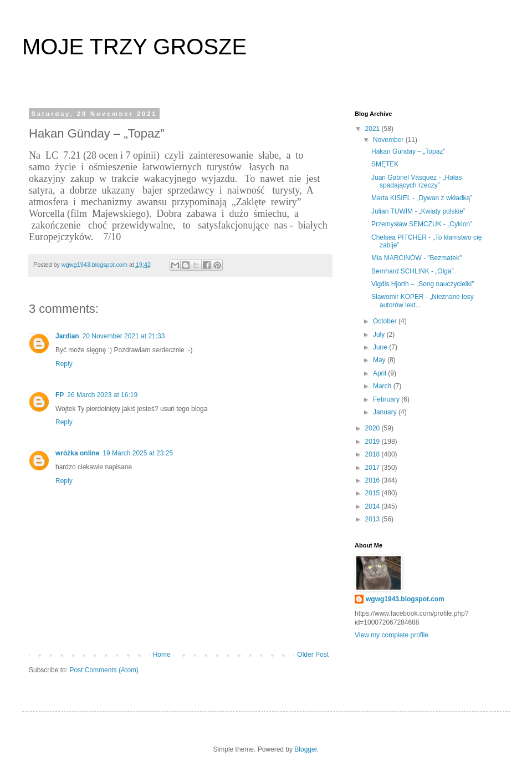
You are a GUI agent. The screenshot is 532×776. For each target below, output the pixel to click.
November (389, 140)
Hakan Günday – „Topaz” (408, 151)
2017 (374, 468)
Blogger (306, 749)
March (383, 386)
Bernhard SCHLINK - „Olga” (413, 271)
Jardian (67, 336)
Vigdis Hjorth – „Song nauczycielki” (423, 284)
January (386, 412)
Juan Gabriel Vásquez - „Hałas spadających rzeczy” (416, 181)
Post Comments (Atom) (104, 670)
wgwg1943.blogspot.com (405, 599)
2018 (374, 454)
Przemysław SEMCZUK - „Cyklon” (422, 224)
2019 (374, 442)
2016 (374, 480)
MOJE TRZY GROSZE (134, 47)
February (387, 399)
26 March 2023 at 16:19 (102, 395)
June (381, 347)
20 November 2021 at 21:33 (124, 336)
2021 (374, 129)
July (380, 334)
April (380, 373)
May (380, 360)
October (386, 321)
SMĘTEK (385, 164)
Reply (64, 364)
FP (60, 395)
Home (162, 655)
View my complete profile (392, 635)
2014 (374, 506)
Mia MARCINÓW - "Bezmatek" (416, 258)
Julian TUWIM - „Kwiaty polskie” (418, 211)
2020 (374, 428)
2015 (374, 493)
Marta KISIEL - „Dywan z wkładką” (422, 198)
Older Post (313, 655)
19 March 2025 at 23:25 (138, 453)
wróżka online (77, 453)
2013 (374, 519)
